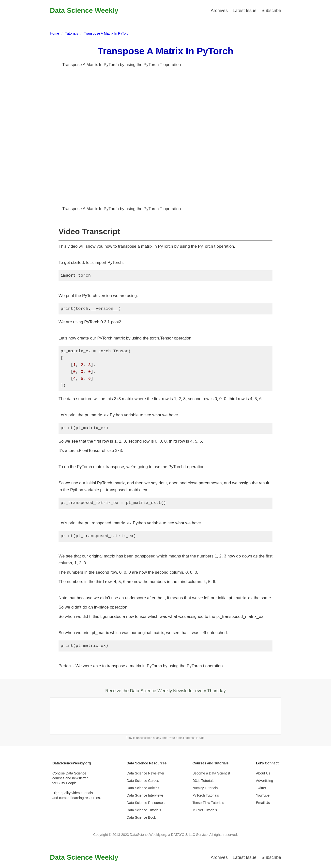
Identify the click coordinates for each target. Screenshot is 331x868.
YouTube (263, 795)
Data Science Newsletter (145, 773)
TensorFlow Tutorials (208, 803)
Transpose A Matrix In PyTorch (107, 33)
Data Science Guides (143, 781)
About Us (263, 773)
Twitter (261, 788)
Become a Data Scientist (211, 773)
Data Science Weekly (84, 10)
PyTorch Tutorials (206, 795)
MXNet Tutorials (205, 810)
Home (54, 33)
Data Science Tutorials (144, 810)
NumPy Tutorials (205, 788)
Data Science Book (141, 817)
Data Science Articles (143, 788)
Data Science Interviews (145, 795)
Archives (219, 11)
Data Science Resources (146, 803)
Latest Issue (245, 11)
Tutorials (71, 33)
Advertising (264, 781)
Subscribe (271, 11)
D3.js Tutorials (203, 781)
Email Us (263, 803)
